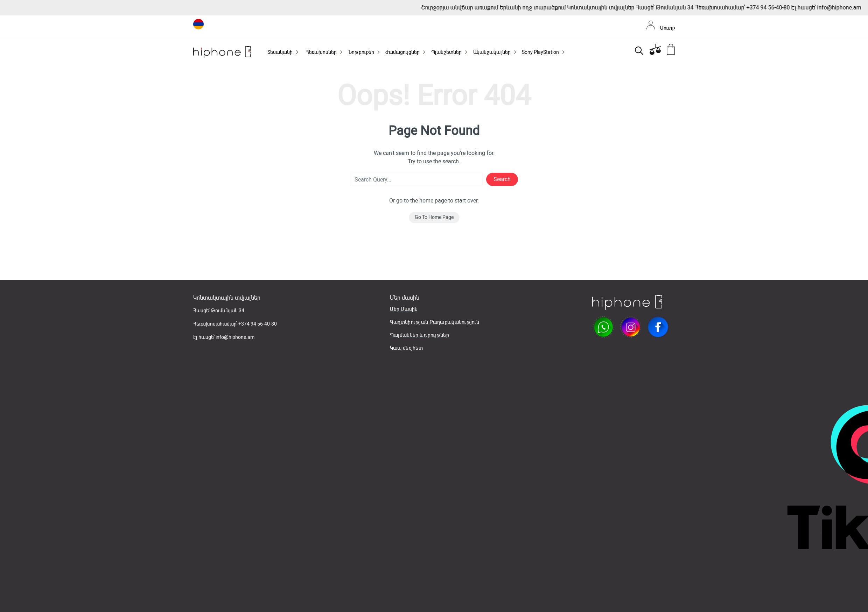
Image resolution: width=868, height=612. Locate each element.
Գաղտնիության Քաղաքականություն (435, 322)
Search (502, 179)
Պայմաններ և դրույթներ (419, 335)
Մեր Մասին (404, 309)
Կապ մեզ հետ (406, 348)
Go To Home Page (434, 217)
